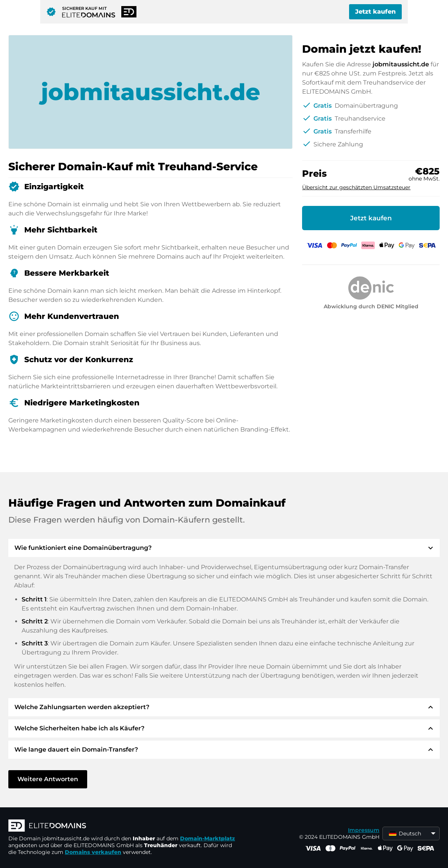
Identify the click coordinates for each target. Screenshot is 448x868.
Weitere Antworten (48, 779)
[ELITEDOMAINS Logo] (122, 826)
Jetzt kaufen (375, 12)
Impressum (364, 830)
